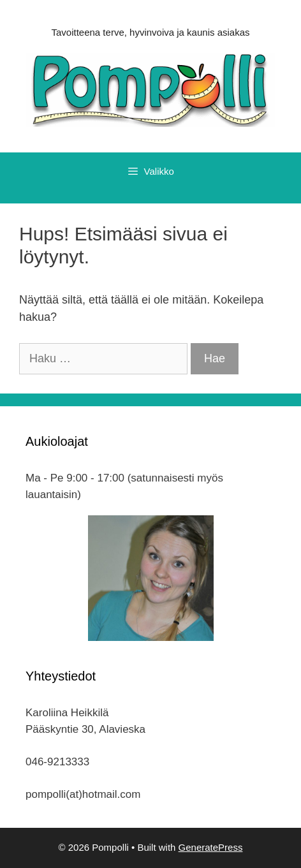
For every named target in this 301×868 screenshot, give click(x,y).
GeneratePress (211, 847)
